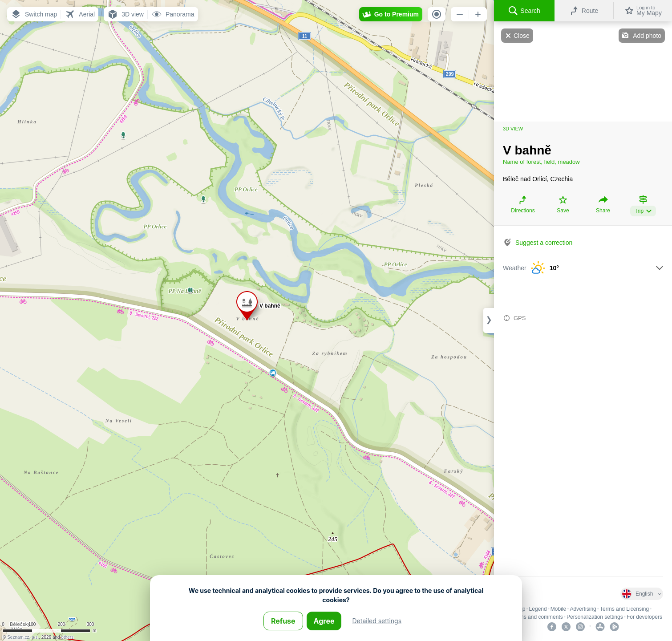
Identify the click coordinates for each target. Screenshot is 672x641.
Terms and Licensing (624, 609)
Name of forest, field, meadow (541, 162)
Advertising (583, 609)
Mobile (558, 609)
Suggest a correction (544, 243)
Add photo (647, 36)
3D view (513, 129)
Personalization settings (595, 617)
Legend (538, 609)
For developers (644, 617)
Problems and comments (533, 617)
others (67, 637)
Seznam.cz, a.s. (23, 637)
